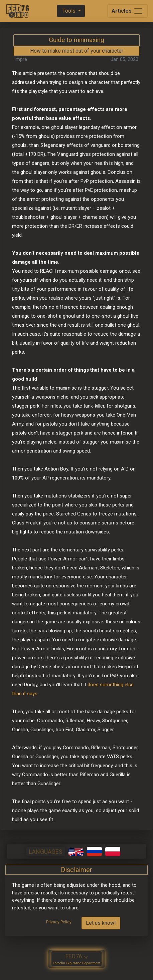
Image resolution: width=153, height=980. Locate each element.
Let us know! (101, 923)
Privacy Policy (59, 922)
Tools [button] (69, 11)
